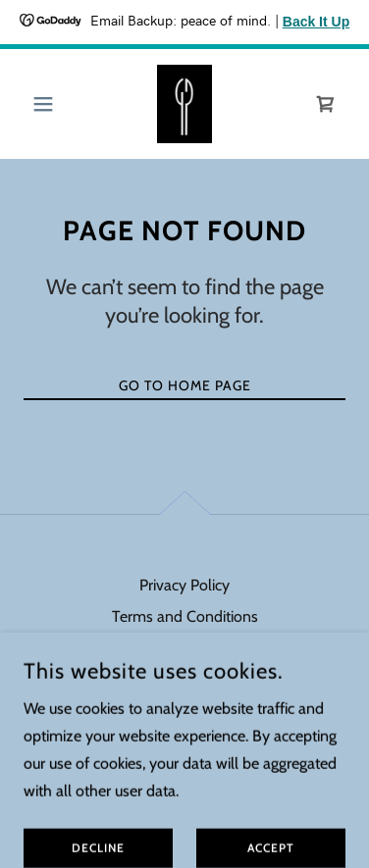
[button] (48, 104)
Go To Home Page (185, 385)
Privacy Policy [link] (184, 585)
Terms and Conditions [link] (185, 616)
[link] (185, 104)
